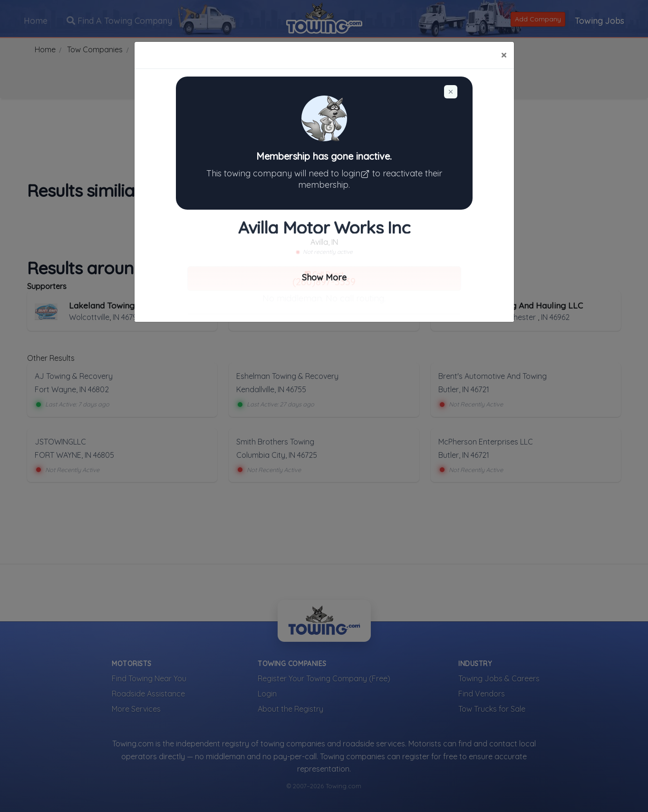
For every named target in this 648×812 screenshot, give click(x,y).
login (357, 173)
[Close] (504, 55)
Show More (324, 277)
